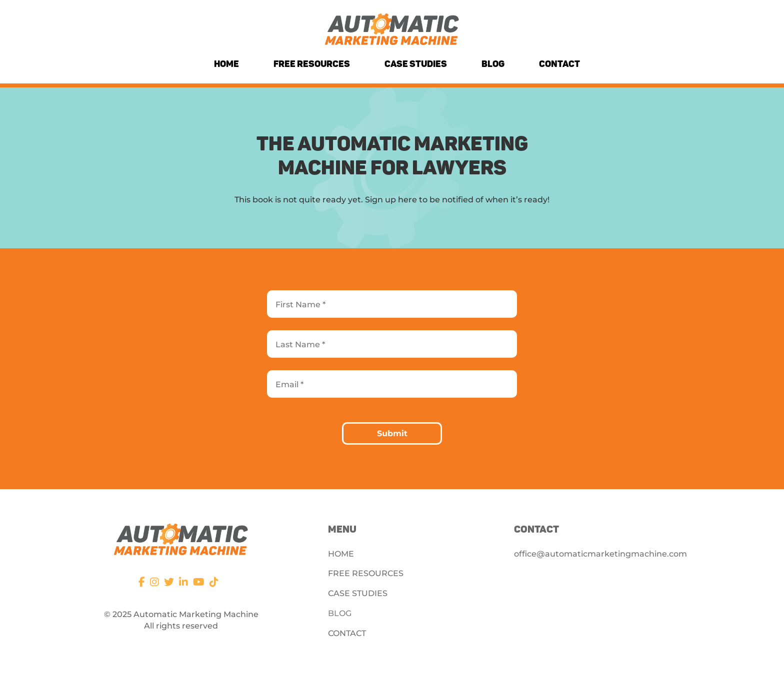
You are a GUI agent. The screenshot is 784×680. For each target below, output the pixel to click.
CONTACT (347, 633)
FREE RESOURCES (366, 573)
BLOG (340, 613)
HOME (341, 554)
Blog (493, 64)
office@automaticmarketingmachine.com (600, 554)
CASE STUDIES (358, 593)
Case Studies (416, 64)
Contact (559, 64)
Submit (392, 433)
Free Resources (312, 64)
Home (226, 64)
